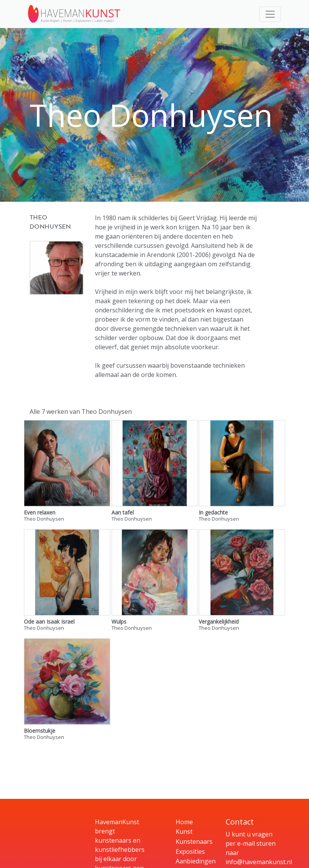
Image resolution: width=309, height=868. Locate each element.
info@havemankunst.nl (259, 862)
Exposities (190, 851)
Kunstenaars (194, 841)
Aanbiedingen (196, 861)
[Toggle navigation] (270, 14)
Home (184, 822)
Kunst (184, 831)
